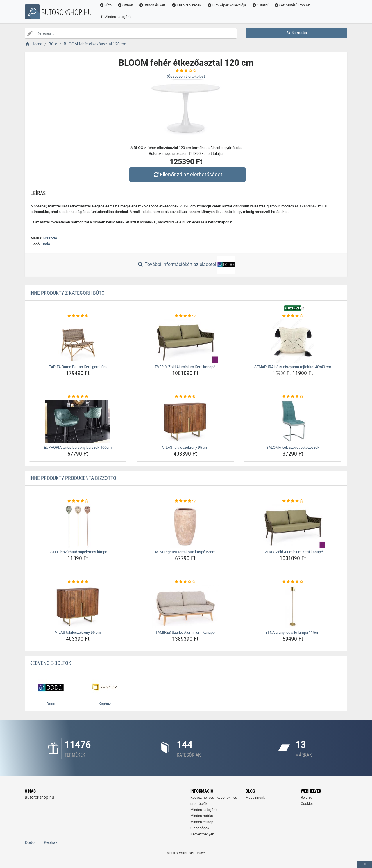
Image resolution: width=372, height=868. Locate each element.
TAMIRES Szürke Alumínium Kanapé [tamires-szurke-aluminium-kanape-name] (185, 632)
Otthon (125, 5)
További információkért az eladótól (186, 265)
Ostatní (260, 5)
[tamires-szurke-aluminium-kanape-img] (185, 606)
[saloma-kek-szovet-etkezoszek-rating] (293, 397)
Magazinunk (255, 798)
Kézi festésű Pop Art (292, 5)
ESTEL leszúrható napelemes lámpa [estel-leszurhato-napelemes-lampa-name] (78, 552)
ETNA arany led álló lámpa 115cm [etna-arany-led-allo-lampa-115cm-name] (293, 632)
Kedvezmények (202, 834)
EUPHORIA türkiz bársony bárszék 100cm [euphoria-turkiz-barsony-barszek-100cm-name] (78, 447)
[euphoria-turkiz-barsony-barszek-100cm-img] (78, 421)
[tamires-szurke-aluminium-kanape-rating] (185, 582)
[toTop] (365, 865)
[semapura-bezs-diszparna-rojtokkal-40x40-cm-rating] (293, 316)
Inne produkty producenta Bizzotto (73, 478)
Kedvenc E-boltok (50, 663)
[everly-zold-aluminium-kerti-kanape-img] (185, 341)
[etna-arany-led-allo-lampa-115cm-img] (293, 606)
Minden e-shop (202, 822)
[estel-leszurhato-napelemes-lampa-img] (78, 526)
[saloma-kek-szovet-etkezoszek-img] (293, 421)
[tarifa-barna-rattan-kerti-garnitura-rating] (78, 316)
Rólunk (306, 798)
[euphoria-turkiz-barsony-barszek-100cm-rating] (78, 397)
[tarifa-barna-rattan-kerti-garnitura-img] (78, 341)
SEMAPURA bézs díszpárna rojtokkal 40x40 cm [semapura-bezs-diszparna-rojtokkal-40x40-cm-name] (293, 367)
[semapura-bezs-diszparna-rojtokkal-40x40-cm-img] (293, 341)
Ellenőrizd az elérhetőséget (187, 174)
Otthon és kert (152, 5)
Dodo (46, 244)
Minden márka (202, 816)
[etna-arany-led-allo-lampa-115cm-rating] (293, 582)
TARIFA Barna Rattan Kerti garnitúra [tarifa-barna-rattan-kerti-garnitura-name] (78, 367)
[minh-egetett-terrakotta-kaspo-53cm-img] (185, 526)
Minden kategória (116, 17)
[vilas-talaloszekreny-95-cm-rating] (185, 397)
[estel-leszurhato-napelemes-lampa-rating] (78, 501)
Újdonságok (200, 828)
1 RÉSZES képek (186, 5)
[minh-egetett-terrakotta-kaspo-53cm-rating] (185, 501)
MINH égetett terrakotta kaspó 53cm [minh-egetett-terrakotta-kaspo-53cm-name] (185, 552)
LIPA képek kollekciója (227, 5)
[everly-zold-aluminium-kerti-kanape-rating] (185, 316)
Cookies (307, 804)
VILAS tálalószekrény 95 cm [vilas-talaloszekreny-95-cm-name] (185, 447)
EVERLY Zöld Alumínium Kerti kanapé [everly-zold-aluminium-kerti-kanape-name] (185, 367)
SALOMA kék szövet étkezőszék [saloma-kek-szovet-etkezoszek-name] (293, 447)
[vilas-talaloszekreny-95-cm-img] (185, 421)
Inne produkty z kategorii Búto (67, 293)
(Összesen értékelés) (186, 76)
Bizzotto (50, 238)
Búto (105, 5)
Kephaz (51, 842)
